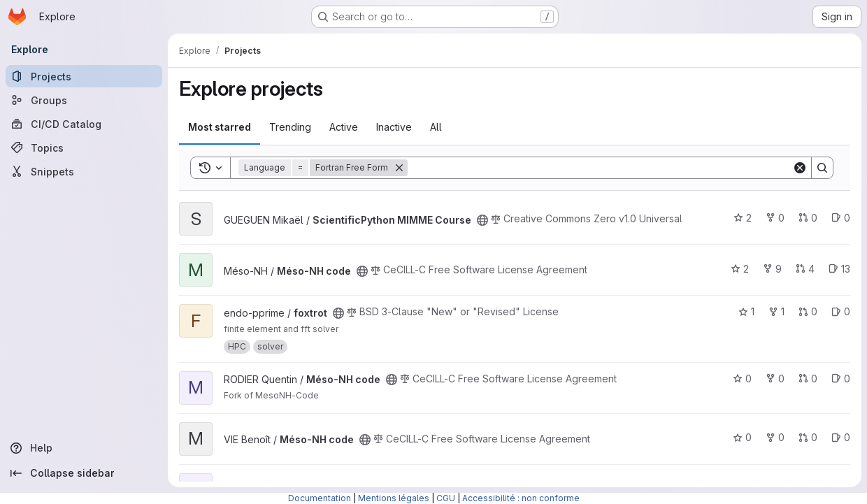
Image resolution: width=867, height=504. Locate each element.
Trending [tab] (290, 127)
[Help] (84, 448)
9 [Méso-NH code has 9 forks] (772, 269)
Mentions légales (394, 498)
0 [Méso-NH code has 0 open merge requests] (808, 379)
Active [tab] (344, 127)
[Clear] (800, 168)
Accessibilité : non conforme (521, 498)
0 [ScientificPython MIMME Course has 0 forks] (775, 218)
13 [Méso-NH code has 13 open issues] (839, 269)
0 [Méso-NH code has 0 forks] (775, 379)
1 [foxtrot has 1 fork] (776, 311)
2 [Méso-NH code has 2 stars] (740, 269)
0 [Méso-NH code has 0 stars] (742, 379)
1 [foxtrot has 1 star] (746, 311)
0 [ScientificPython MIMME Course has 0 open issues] (841, 218)
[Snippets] (84, 171)
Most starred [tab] (220, 127)
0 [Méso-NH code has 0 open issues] (841, 379)
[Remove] (399, 168)
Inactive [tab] (394, 127)
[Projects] (84, 76)
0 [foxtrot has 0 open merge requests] (808, 311)
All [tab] (436, 127)
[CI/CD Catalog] (84, 124)
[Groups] (84, 100)
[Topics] (84, 147)
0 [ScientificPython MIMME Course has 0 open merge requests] (808, 218)
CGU (446, 498)
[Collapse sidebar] (84, 473)
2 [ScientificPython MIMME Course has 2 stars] (743, 218)
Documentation (320, 498)
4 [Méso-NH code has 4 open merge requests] (805, 269)
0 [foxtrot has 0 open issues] (841, 311)
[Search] (600, 168)
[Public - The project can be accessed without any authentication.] (482, 220)
